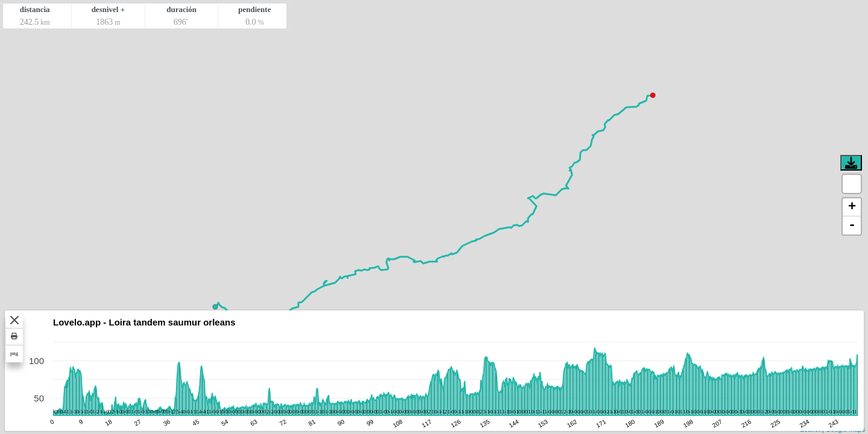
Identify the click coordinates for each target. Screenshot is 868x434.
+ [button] (852, 207)
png (14, 353)
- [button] (852, 225)
